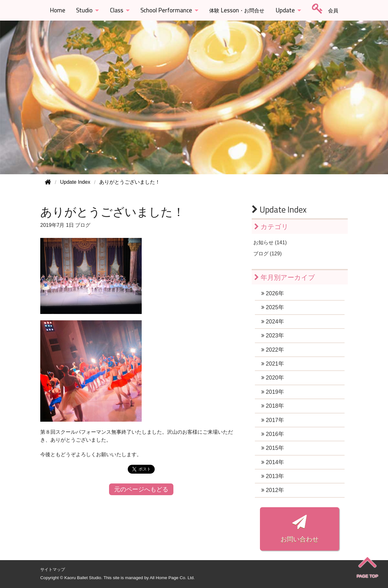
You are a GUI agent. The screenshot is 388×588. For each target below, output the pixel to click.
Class (117, 10)
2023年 (273, 336)
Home (58, 10)
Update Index (279, 209)
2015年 (273, 448)
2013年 (273, 476)
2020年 (273, 378)
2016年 (273, 434)
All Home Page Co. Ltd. (172, 578)
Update (285, 10)
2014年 (273, 462)
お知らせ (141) (270, 243)
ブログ (83, 225)
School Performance (166, 10)
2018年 (273, 406)
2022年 (273, 350)
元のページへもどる (141, 489)
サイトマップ (53, 569)
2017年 (273, 420)
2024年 (273, 322)
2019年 (273, 392)
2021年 (273, 364)
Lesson (237, 10)
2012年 (273, 490)
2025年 (273, 307)
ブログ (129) (268, 254)
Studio (84, 10)
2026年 (273, 293)
